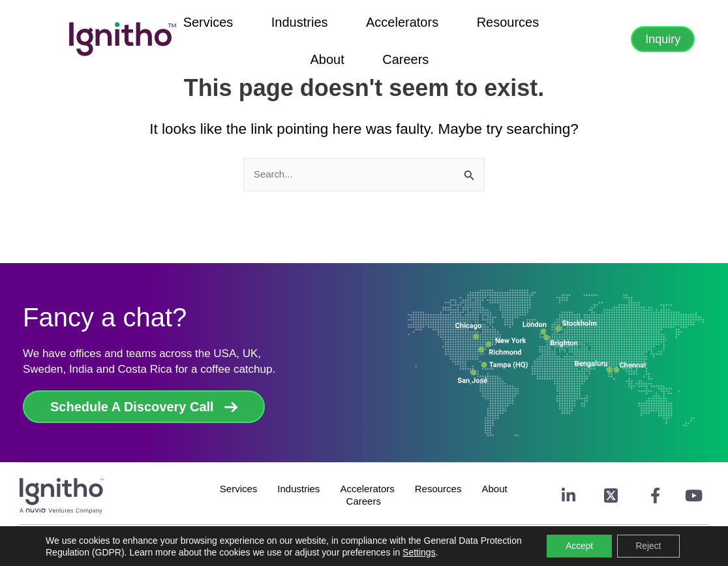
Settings (463, 552)
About (487, 37)
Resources (421, 37)
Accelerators (337, 37)
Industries (256, 37)
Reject (647, 546)
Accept (576, 546)
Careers (544, 37)
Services (186, 37)
